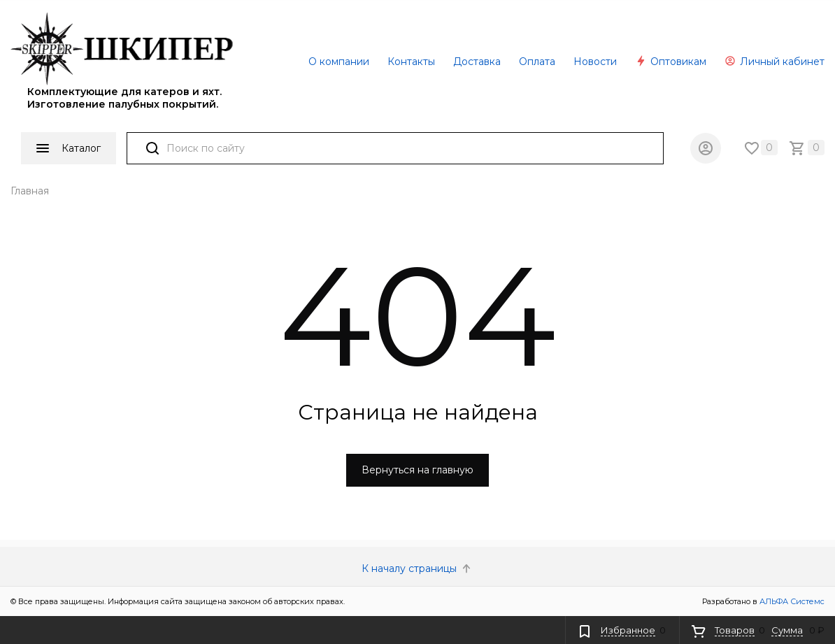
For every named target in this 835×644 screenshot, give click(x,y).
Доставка (477, 62)
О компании (339, 62)
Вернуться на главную (418, 470)
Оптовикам (671, 62)
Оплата (537, 62)
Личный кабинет (775, 62)
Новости (595, 62)
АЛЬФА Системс (791, 601)
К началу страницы (418, 568)
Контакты (411, 62)
